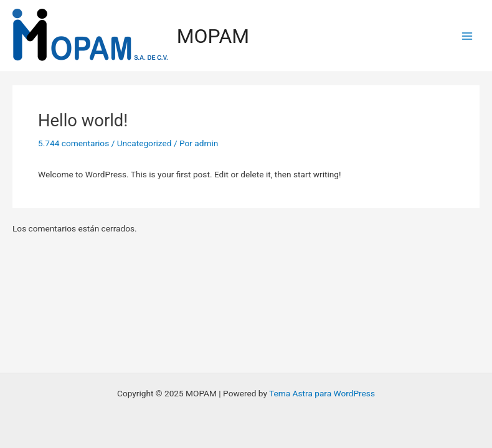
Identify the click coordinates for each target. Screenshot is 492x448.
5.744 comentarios (73, 143)
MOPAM (213, 36)
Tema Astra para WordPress (322, 393)
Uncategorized (144, 143)
